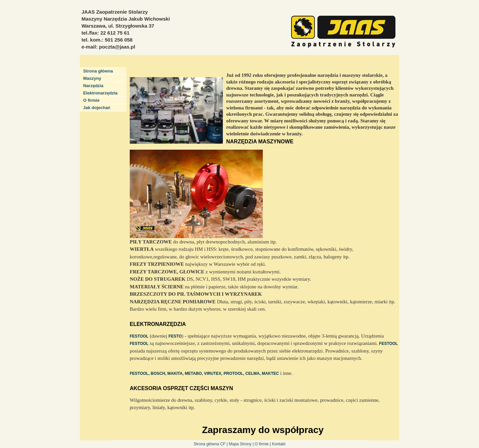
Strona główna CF (210, 444)
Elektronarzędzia (100, 93)
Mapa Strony (241, 444)
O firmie (91, 100)
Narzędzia (93, 86)
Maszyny (92, 78)
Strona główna (98, 71)
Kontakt (279, 444)
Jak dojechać (97, 108)
